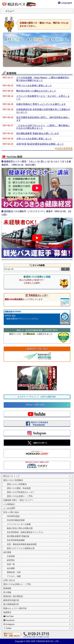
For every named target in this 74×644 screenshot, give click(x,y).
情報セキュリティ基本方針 (15, 608)
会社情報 (7, 552)
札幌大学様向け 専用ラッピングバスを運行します (41, 104)
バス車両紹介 (9, 504)
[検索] (32, 269)
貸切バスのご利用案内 (13, 480)
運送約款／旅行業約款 (13, 596)
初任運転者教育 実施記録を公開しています (38, 133)
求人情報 (7, 592)
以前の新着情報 (65, 149)
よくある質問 (9, 508)
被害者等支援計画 (11, 600)
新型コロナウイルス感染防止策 (21, 548)
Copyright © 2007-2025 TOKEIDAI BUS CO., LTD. (37, 641)
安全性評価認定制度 (16, 520)
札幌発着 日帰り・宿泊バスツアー (18, 500)
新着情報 (7, 588)
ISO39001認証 (13, 516)
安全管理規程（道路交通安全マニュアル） (26, 532)
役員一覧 (11, 564)
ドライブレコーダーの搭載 (19, 524)
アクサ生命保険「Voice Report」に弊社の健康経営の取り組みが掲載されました (43, 79)
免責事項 (7, 612)
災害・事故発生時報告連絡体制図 (22, 544)
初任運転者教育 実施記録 (18, 536)
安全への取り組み (11, 512)
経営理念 (11, 560)
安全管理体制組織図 (16, 540)
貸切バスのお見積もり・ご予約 (17, 584)
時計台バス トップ (11, 476)
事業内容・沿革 (14, 572)
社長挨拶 (11, 556)
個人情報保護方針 (11, 604)
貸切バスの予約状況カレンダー (21, 492)
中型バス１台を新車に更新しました (34, 86)
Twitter (7, 628)
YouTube (8, 616)
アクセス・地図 (14, 576)
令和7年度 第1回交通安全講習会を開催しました (40, 144)
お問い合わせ (9, 580)
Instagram (9, 624)
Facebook (9, 620)
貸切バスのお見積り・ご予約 (20, 496)
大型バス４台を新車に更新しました (34, 139)
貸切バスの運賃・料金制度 (19, 488)
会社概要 (11, 568)
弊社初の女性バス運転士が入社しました (36, 91)
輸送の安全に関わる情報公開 (20, 528)
